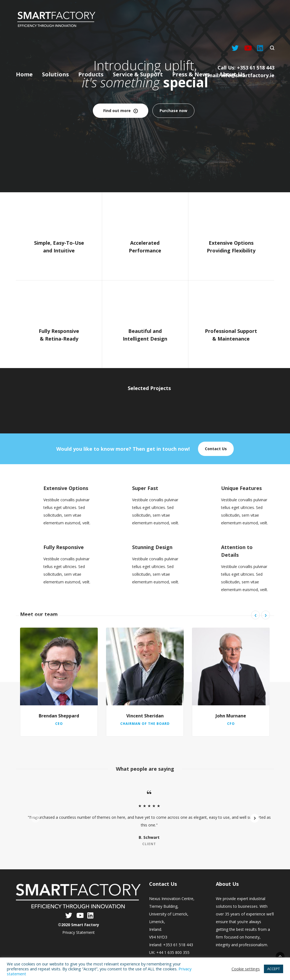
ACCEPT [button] (274, 969)
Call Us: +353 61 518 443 (246, 68)
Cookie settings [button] (246, 969)
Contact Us (216, 449)
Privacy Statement (79, 932)
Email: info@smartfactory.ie (240, 75)
